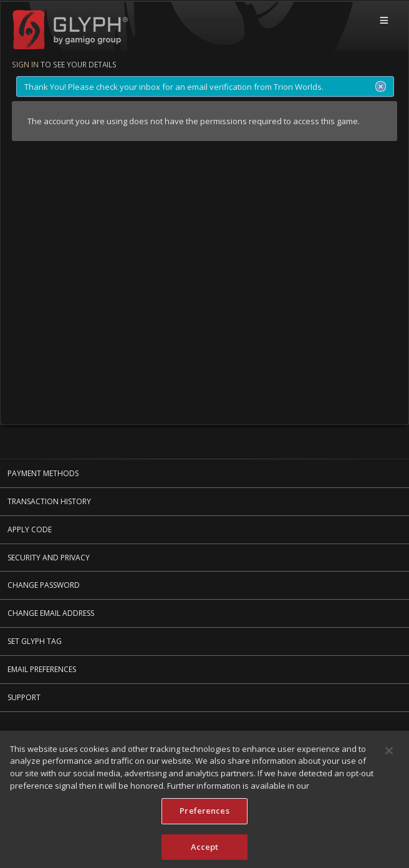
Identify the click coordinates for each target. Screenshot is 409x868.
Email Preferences (42, 669)
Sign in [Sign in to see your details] (25, 64)
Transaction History (49, 501)
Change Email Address (51, 613)
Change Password (44, 585)
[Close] (389, 754)
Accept (205, 850)
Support (24, 697)
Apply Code (30, 529)
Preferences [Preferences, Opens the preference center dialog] (204, 814)
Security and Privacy (49, 558)
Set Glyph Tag (35, 641)
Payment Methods (43, 473)
